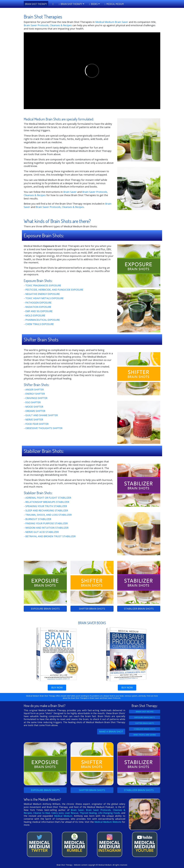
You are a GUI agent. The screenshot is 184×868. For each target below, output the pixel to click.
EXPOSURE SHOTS (45, 609)
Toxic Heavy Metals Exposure (44, 298)
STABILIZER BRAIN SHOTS (145, 729)
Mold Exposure (35, 315)
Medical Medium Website (108, 822)
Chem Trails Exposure (40, 324)
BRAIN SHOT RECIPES (145, 712)
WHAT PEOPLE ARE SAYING (145, 735)
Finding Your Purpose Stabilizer (46, 523)
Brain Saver (70, 192)
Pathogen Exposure (38, 303)
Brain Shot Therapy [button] (70, 4)
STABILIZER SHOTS (139, 609)
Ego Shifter (33, 402)
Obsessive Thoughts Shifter (44, 428)
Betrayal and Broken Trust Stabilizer (50, 536)
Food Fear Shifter (37, 424)
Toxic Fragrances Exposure (43, 285)
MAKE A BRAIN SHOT (111, 732)
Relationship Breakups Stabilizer (47, 502)
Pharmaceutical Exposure (43, 320)
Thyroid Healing (88, 813)
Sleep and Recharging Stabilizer (47, 510)
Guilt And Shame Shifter (42, 415)
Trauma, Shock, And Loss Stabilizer (48, 515)
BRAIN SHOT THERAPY (36, 4)
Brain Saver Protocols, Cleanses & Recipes (48, 25)
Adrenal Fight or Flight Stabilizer (48, 498)
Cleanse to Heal (42, 813)
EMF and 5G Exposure (39, 311)
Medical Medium (115, 4)
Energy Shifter (35, 394)
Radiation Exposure (38, 307)
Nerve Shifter (34, 420)
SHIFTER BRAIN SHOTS (145, 723)
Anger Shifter (34, 390)
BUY (57, 687)
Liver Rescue (72, 813)
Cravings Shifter (36, 398)
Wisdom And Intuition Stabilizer (47, 528)
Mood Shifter (34, 407)
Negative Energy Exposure (43, 294)
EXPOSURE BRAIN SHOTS (145, 717)
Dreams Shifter (35, 411)
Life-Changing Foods (109, 813)
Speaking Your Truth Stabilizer (46, 506)
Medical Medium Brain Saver (112, 22)
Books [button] (93, 4)
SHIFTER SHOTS (92, 609)
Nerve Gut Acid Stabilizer (42, 532)
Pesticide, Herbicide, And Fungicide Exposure (54, 290)
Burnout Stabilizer (38, 519)
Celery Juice (57, 813)
